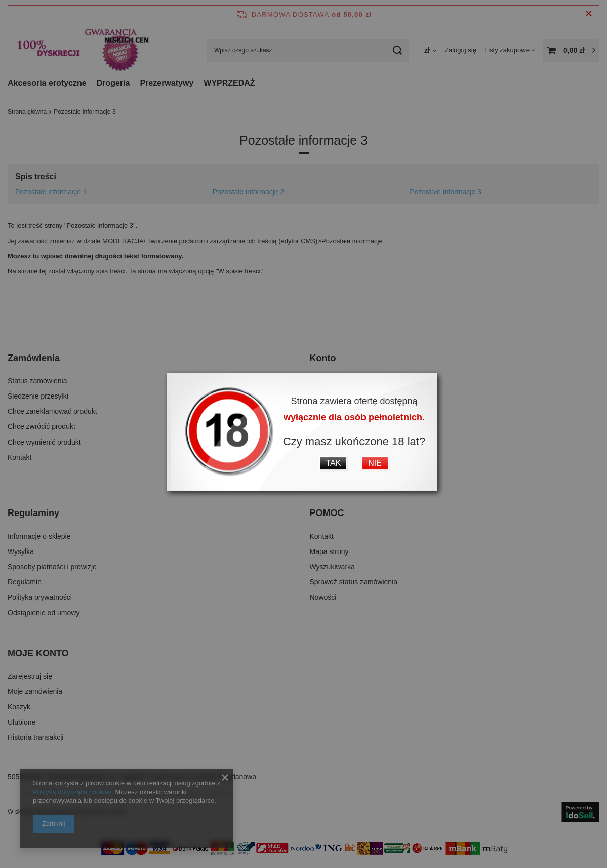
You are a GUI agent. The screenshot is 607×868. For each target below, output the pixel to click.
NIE (375, 463)
